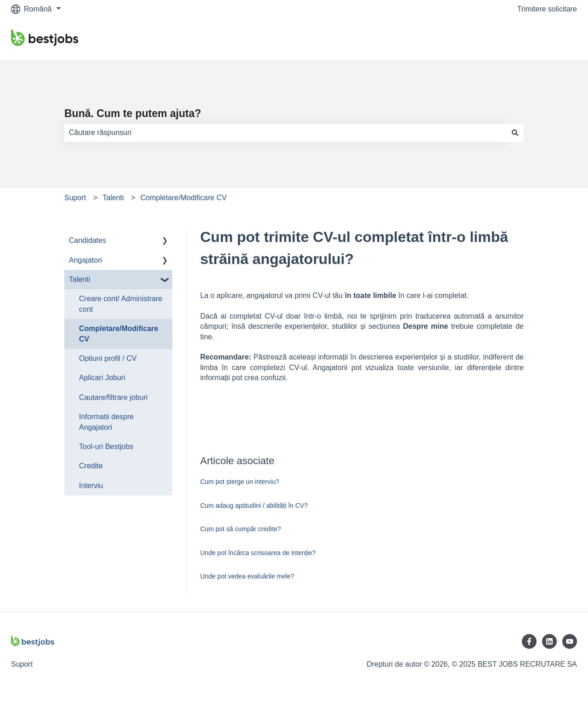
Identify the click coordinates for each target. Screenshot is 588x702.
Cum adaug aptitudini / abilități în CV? (254, 505)
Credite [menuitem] (91, 466)
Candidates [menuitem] (88, 240)
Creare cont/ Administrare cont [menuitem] (121, 304)
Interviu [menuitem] (91, 486)
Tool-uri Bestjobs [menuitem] (106, 446)
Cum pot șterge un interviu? (240, 482)
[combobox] (285, 133)
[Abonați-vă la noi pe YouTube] (570, 641)
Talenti (113, 198)
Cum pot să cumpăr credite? (241, 529)
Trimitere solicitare (547, 9)
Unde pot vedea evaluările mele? (247, 576)
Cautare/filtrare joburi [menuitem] (113, 397)
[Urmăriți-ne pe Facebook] (529, 641)
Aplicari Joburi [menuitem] (102, 378)
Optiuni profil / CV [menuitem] (108, 358)
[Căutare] (515, 133)
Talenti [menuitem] (79, 279)
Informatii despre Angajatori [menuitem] (106, 422)
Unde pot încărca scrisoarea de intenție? (258, 553)
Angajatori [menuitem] (85, 260)
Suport (75, 198)
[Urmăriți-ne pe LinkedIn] (549, 641)
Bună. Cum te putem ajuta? (133, 113)
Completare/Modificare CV (184, 198)
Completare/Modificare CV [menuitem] (119, 334)
